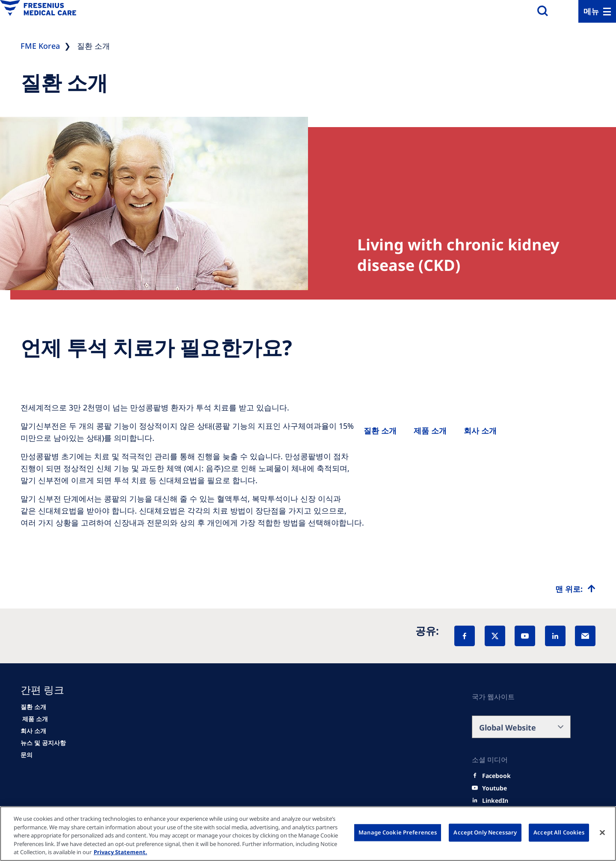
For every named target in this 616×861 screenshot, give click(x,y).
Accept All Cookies (559, 832)
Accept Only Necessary (485, 832)
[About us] (480, 430)
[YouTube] (525, 636)
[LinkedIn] (555, 636)
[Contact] (27, 755)
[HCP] (34, 719)
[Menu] (597, 11)
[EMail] (585, 636)
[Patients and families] (380, 430)
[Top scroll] (575, 589)
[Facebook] (465, 636)
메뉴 (591, 11)
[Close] (602, 833)
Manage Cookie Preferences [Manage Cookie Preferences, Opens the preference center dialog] (398, 832)
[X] (495, 636)
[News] (43, 743)
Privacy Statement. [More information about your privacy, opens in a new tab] (120, 852)
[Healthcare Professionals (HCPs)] (430, 430)
